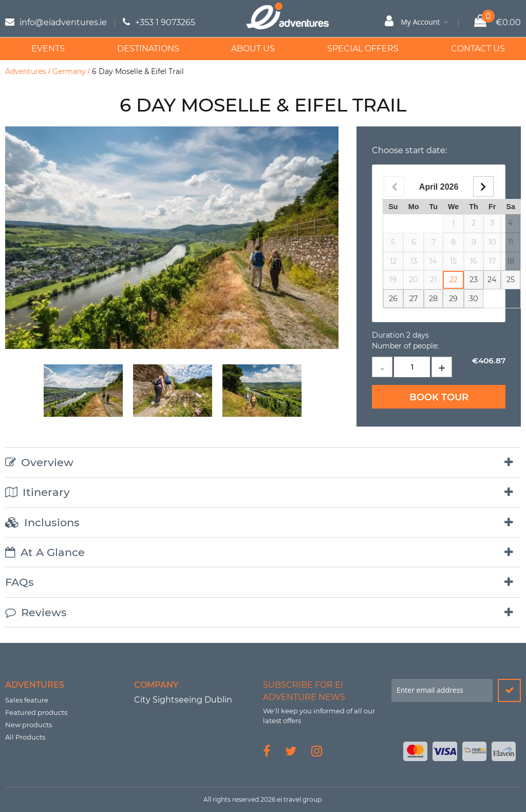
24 (492, 280)
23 (474, 280)
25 (511, 280)
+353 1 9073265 (165, 22)
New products (29, 725)
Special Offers (356, 49)
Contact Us (469, 49)
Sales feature (27, 700)
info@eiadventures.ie (63, 22)
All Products (25, 737)
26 (393, 299)
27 (414, 299)
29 (453, 299)
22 (454, 280)
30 (474, 299)
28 (433, 299)
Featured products (36, 712)
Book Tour (439, 397)
